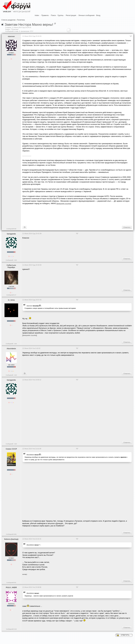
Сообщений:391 (11, 583)
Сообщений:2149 (11, 629)
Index (37, 15)
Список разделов (8, 20)
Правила (45, 15)
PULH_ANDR (11, 587)
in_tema (11, 300)
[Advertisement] (72, 215)
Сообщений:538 (11, 229)
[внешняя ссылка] (30, 335)
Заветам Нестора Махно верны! (29, 25)
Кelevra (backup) (11, 539)
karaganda (11, 234)
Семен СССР (11, 449)
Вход (98, 15)
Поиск (53, 15)
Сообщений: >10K (11, 260)
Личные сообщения (87, 15)
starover (11, 36)
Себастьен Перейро (11, 266)
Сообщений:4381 (11, 534)
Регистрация (71, 15)
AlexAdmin (11, 349)
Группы (61, 15)
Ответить (127, 227)
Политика (21, 20)
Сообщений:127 (11, 295)
